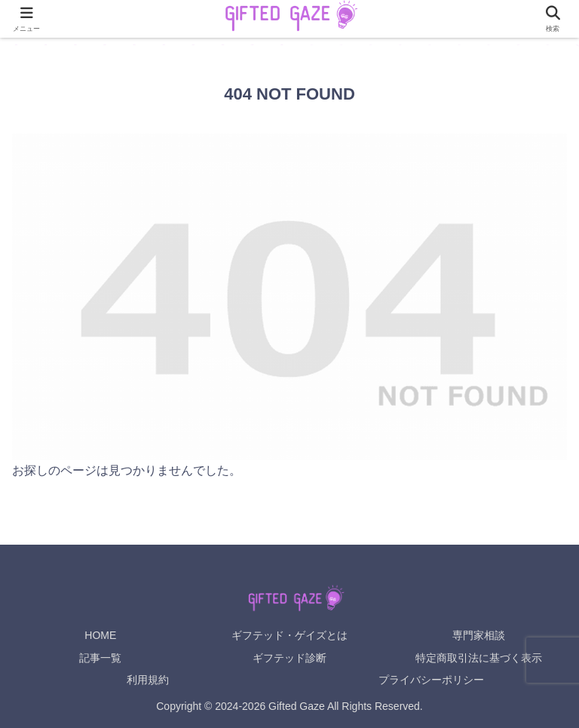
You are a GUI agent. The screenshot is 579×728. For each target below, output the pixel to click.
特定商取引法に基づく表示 (479, 658)
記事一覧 (100, 658)
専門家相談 (479, 635)
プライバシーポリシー (431, 680)
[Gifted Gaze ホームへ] (289, 600)
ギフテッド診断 (289, 658)
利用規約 (148, 680)
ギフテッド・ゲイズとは (289, 635)
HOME (100, 635)
